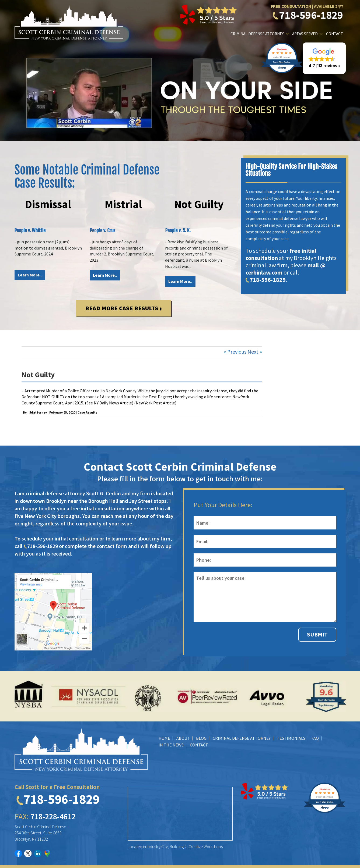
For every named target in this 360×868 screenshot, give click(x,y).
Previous (237, 352)
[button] (324, 58)
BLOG (201, 738)
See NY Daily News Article (109, 403)
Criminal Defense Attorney (257, 34)
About (183, 738)
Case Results (87, 412)
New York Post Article (155, 403)
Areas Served (305, 34)
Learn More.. (30, 275)
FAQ (315, 738)
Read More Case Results (124, 308)
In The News (171, 745)
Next (253, 352)
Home (164, 738)
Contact (335, 34)
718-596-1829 (308, 15)
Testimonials (291, 738)
